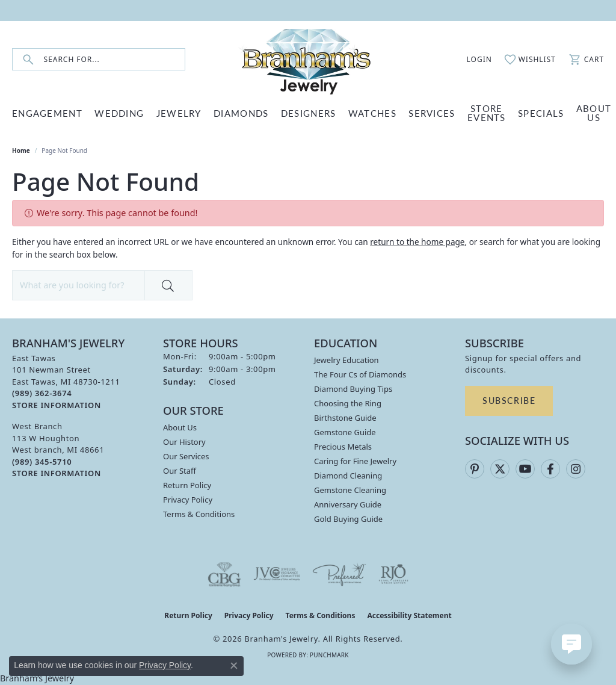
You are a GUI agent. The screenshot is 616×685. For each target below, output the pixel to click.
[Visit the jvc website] (277, 574)
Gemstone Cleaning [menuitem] (350, 490)
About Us (180, 427)
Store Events (487, 113)
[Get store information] (57, 405)
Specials (541, 113)
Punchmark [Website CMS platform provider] (329, 655)
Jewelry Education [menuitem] (346, 360)
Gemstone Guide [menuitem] (345, 432)
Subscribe (509, 400)
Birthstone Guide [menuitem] (345, 418)
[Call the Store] (42, 393)
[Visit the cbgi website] (224, 574)
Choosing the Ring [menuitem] (348, 403)
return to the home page (417, 242)
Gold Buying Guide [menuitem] (348, 519)
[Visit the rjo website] (393, 574)
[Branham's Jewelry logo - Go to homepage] (308, 59)
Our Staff (180, 471)
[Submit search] (28, 59)
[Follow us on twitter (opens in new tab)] (500, 469)
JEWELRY (179, 113)
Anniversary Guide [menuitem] (348, 504)
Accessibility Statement (409, 615)
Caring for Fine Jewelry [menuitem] (355, 461)
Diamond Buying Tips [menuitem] (353, 389)
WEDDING (119, 113)
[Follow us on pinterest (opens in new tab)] (475, 469)
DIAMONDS (241, 113)
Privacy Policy (188, 500)
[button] (473, 60)
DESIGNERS (309, 113)
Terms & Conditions (199, 514)
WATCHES (372, 113)
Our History (184, 442)
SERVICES (432, 113)
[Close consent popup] (234, 666)
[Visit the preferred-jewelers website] (339, 574)
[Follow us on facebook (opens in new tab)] (550, 469)
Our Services (186, 456)
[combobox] (114, 59)
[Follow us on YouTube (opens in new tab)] (525, 469)
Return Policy (187, 485)
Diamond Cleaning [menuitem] (348, 476)
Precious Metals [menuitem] (343, 447)
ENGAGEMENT (47, 113)
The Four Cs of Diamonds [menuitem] (360, 374)
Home (21, 150)
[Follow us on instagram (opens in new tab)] (576, 469)
